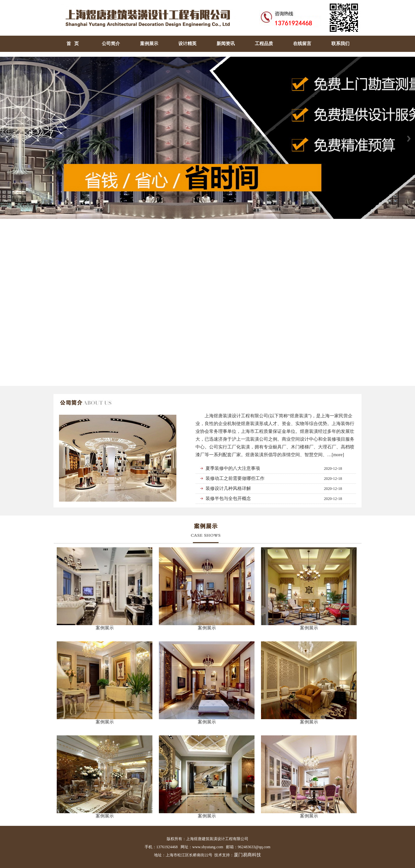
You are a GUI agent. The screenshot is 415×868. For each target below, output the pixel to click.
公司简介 (111, 44)
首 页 (73, 44)
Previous (6, 139)
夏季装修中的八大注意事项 (233, 468)
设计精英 (187, 44)
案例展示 (149, 44)
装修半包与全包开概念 (228, 499)
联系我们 (340, 44)
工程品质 (264, 44)
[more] (338, 455)
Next (409, 139)
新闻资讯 (226, 44)
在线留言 (302, 44)
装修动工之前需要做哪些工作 (235, 478)
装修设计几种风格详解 (228, 488)
